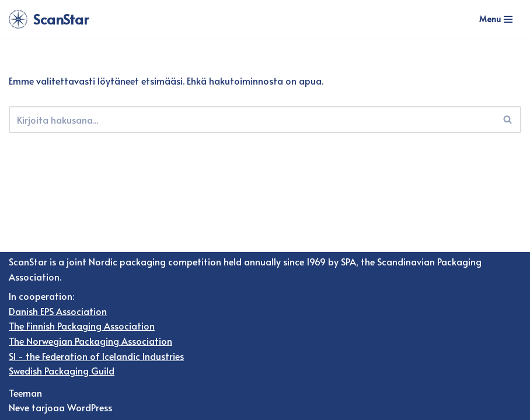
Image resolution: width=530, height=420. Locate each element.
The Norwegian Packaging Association (90, 341)
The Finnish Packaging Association (82, 325)
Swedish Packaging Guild (62, 370)
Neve (19, 407)
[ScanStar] (49, 19)
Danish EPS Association (58, 311)
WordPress (90, 407)
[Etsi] (252, 120)
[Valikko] (496, 19)
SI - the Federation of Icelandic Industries (96, 356)
